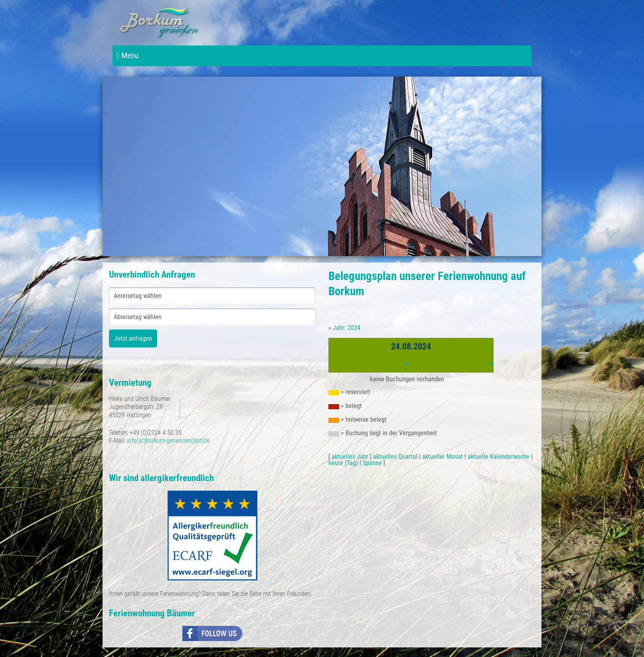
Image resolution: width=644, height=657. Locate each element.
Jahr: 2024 (347, 328)
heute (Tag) (343, 463)
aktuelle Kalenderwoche (499, 457)
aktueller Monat (443, 457)
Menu (128, 56)
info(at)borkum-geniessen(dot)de (168, 441)
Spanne (372, 463)
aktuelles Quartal (395, 457)
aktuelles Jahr (350, 457)
